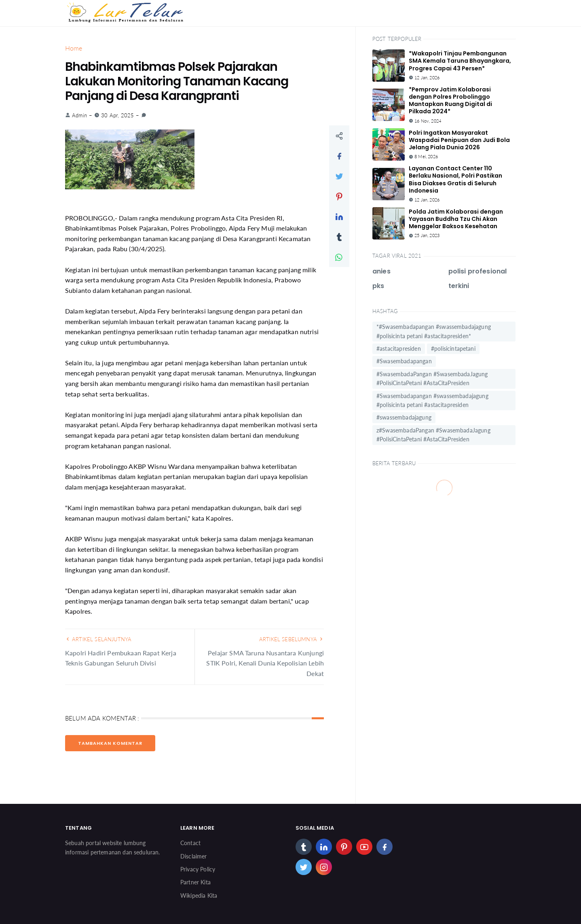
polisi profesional (478, 271)
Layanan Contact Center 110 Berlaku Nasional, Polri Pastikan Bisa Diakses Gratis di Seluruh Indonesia (455, 179)
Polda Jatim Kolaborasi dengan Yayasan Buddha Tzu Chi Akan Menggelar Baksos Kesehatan (456, 219)
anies (381, 271)
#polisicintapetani (453, 349)
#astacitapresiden (399, 349)
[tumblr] (304, 847)
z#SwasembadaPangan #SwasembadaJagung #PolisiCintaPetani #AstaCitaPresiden (433, 435)
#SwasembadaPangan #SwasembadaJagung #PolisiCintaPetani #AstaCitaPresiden (432, 378)
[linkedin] (324, 847)
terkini (459, 286)
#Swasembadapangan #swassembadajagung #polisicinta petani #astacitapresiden (432, 400)
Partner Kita (195, 882)
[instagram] (324, 867)
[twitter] (304, 867)
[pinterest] (344, 847)
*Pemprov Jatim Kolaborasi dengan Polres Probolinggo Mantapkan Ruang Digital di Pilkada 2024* (450, 101)
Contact (190, 843)
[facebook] (385, 847)
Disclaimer (194, 856)
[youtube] (364, 847)
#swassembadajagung (404, 417)
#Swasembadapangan (404, 361)
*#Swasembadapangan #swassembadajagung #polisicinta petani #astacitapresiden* (434, 331)
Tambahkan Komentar (110, 743)
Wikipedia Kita (199, 895)
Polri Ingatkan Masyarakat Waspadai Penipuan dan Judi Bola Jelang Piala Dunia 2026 (459, 140)
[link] (144, 115)
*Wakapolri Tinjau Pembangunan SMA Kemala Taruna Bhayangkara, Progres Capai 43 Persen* (460, 61)
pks (378, 286)
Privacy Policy (198, 869)
